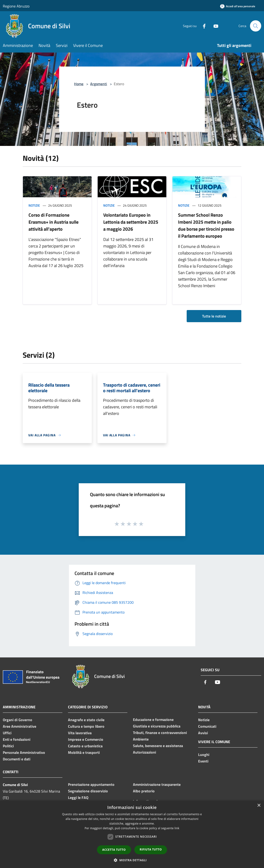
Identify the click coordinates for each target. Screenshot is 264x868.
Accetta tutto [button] (114, 850)
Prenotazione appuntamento (91, 784)
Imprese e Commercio (86, 739)
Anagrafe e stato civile (86, 720)
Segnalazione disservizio (88, 791)
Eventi (203, 761)
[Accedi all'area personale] (238, 6)
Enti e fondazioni (17, 739)
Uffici (7, 733)
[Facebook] (202, 26)
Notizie (34, 205)
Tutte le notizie (214, 316)
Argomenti (99, 84)
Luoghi (204, 755)
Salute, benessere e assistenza (158, 746)
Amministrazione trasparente (157, 784)
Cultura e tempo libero (86, 726)
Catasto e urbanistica (85, 746)
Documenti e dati (17, 759)
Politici (8, 746)
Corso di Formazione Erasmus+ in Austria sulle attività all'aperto (54, 222)
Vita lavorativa (80, 733)
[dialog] (132, 834)
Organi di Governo (18, 720)
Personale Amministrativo (24, 752)
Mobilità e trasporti (84, 752)
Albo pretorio (144, 791)
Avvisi (203, 733)
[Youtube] (214, 26)
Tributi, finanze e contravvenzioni (160, 733)
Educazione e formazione (153, 720)
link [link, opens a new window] (177, 828)
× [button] (259, 806)
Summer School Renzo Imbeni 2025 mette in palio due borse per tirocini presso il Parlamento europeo (206, 225)
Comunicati (207, 726)
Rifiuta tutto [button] (151, 849)
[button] (132, 860)
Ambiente (141, 739)
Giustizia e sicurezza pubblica (157, 726)
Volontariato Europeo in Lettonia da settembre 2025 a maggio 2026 (131, 222)
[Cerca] (256, 26)
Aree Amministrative (20, 726)
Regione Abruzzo (16, 6)
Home (79, 84)
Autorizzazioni (144, 752)
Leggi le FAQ (78, 797)
